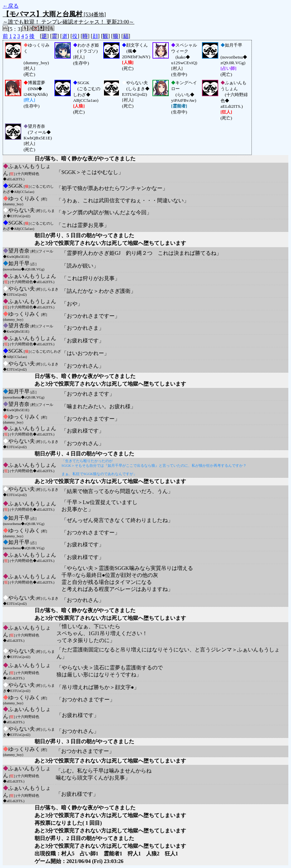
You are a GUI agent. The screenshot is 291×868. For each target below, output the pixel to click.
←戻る (11, 6)
